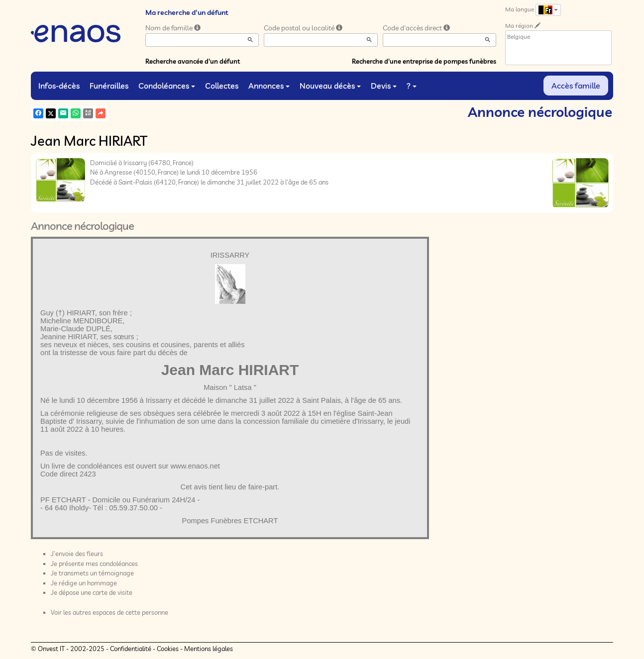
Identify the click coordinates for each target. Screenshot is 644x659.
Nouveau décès (330, 86)
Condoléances (167, 86)
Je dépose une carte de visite (92, 592)
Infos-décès (59, 86)
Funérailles (109, 86)
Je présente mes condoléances (94, 564)
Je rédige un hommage (84, 583)
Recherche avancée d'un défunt (193, 61)
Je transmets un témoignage (92, 573)
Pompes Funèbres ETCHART (230, 521)
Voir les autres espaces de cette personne (109, 612)
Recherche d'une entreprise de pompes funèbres (424, 61)
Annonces (269, 86)
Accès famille (576, 86)
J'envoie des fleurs (77, 554)
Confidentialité (131, 649)
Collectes (222, 86)
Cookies (168, 649)
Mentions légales (209, 649)
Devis (384, 86)
